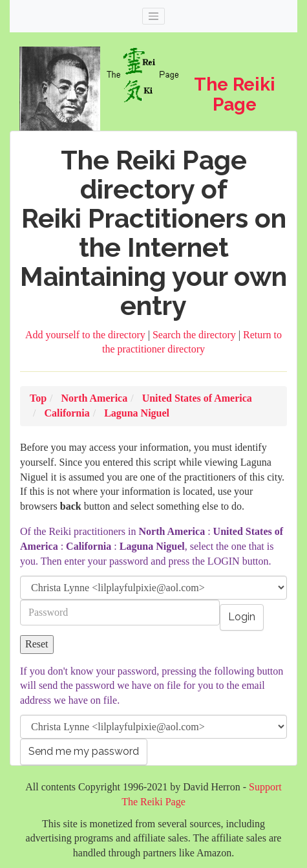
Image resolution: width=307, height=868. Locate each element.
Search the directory (196, 335)
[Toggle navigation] (154, 16)
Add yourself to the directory (87, 335)
